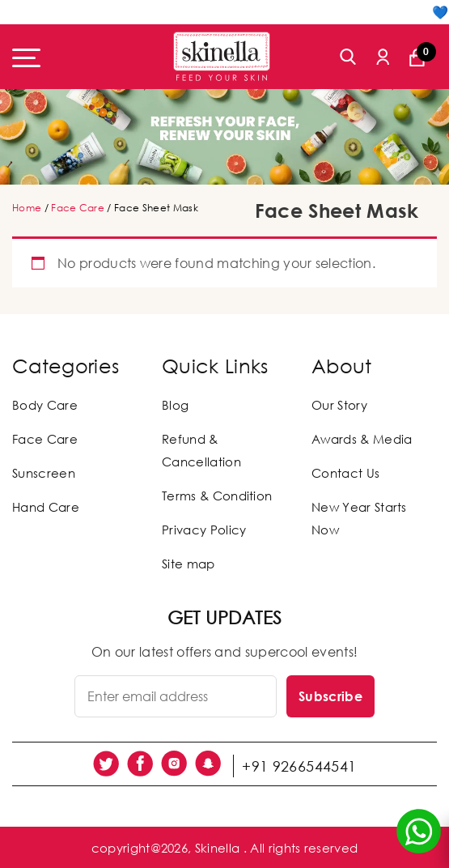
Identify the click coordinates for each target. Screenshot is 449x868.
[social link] (108, 764)
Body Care (45, 405)
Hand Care (46, 507)
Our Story (339, 405)
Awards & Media (362, 439)
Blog (175, 405)
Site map (188, 564)
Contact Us (345, 473)
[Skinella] (222, 56)
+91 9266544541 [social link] (303, 764)
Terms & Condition (217, 496)
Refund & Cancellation (201, 450)
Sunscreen (44, 473)
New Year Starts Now (359, 518)
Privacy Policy (204, 530)
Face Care (78, 208)
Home (27, 208)
